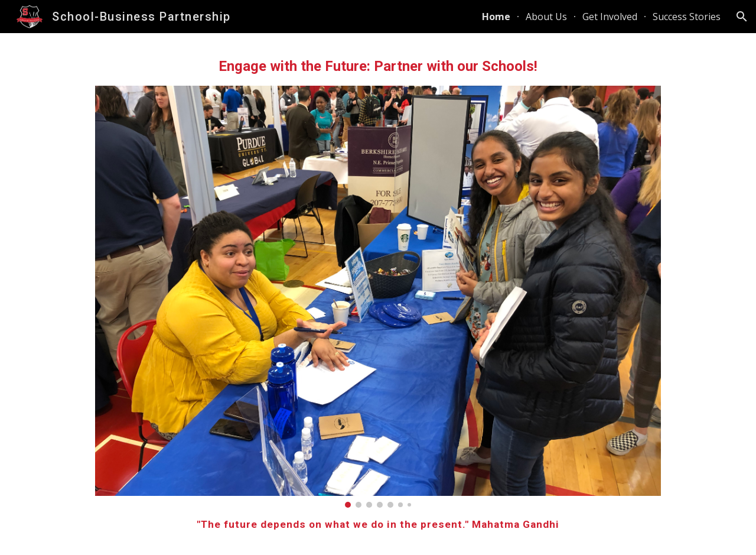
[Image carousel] (378, 296)
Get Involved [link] (610, 17)
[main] (378, 66)
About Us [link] (546, 17)
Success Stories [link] (687, 17)
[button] (742, 17)
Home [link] (496, 17)
